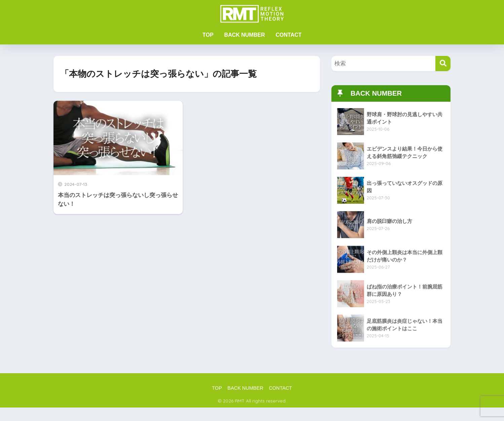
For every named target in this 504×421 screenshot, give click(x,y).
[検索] (443, 63)
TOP (208, 35)
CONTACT (289, 35)
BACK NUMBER (244, 35)
